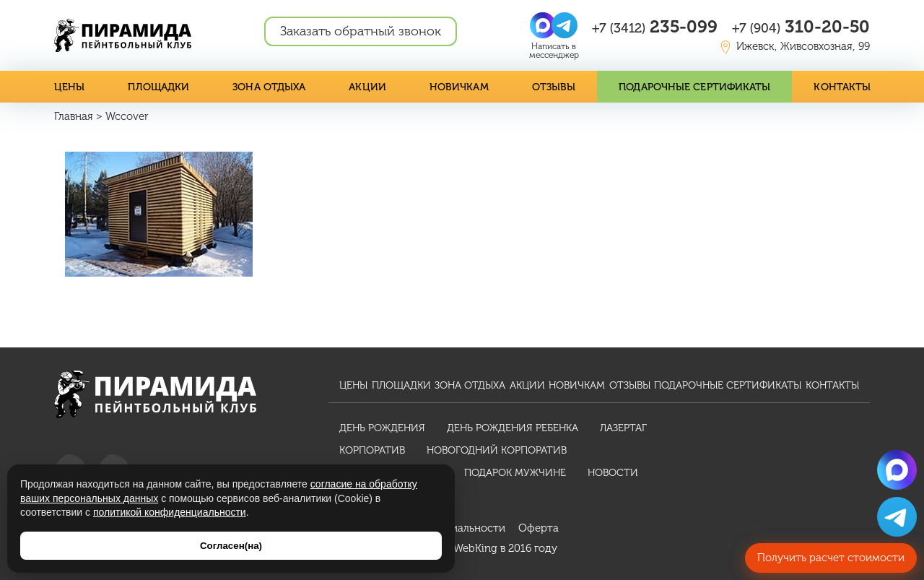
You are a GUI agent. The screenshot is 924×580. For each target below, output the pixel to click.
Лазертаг (623, 428)
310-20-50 (801, 26)
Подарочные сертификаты (694, 87)
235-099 (655, 26)
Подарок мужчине (515, 473)
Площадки (158, 87)
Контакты (842, 87)
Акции (367, 87)
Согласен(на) (231, 546)
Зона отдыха (269, 87)
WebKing (475, 548)
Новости (613, 473)
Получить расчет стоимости (831, 558)
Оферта (539, 528)
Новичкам (459, 87)
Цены (69, 87)
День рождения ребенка (513, 428)
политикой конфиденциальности (170, 512)
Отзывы (554, 87)
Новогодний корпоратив (497, 450)
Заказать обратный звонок (361, 31)
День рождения (382, 428)
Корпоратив (372, 450)
